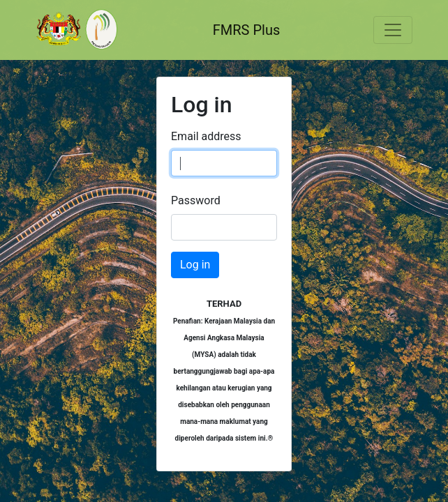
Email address (206, 136)
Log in (195, 265)
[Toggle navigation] (393, 30)
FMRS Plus (247, 30)
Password (196, 200)
